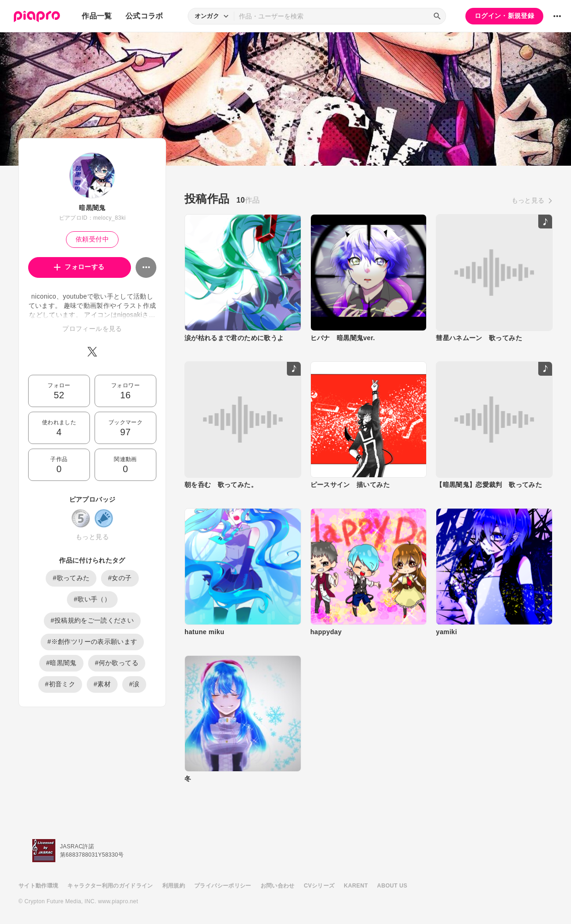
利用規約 (174, 886)
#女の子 (120, 578)
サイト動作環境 (38, 886)
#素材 (102, 684)
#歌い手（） (92, 599)
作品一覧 (97, 16)
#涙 (134, 684)
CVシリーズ (319, 886)
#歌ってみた (71, 578)
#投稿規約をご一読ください (92, 620)
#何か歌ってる (117, 663)
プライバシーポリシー (223, 886)
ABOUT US (392, 886)
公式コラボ (144, 16)
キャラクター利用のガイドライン (110, 886)
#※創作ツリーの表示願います (92, 642)
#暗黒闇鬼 (61, 663)
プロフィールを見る (92, 329)
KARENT (356, 886)
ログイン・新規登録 (504, 16)
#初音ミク (60, 684)
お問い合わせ (278, 886)
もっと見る (92, 537)
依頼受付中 (92, 239)
